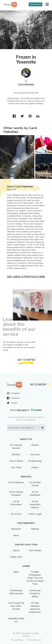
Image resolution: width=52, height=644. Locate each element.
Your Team (16, 467)
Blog (16, 572)
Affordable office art (16, 620)
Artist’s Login (35, 514)
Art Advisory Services (16, 447)
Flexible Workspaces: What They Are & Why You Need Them (35, 578)
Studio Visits (16, 557)
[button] (47, 4)
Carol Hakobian (26, 84)
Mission (35, 445)
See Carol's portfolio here (26, 277)
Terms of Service (34, 640)
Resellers (16, 529)
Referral (35, 529)
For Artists (16, 514)
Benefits (16, 455)
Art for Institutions (16, 503)
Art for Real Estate (35, 484)
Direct (16, 535)
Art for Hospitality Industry (35, 504)
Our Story (35, 455)
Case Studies (35, 550)
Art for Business (16, 482)
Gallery (16, 550)
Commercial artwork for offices (35, 593)
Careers (35, 467)
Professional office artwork (16, 592)
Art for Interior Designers (16, 493)
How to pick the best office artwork (16, 606)
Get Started (35, 4)
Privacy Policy (17, 640)
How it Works (16, 461)
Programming (35, 461)
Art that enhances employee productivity (35, 608)
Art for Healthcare (35, 493)
